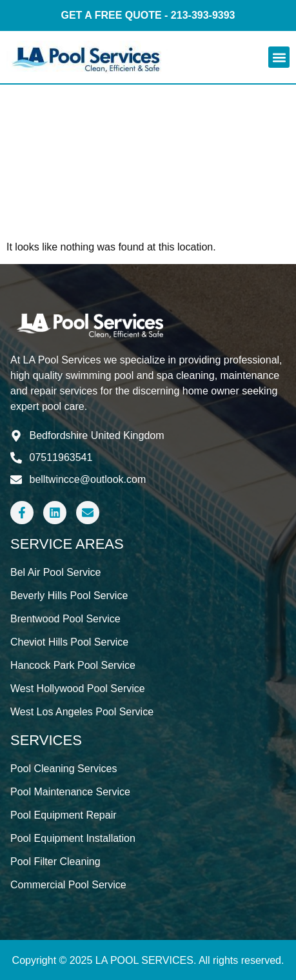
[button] (279, 57)
